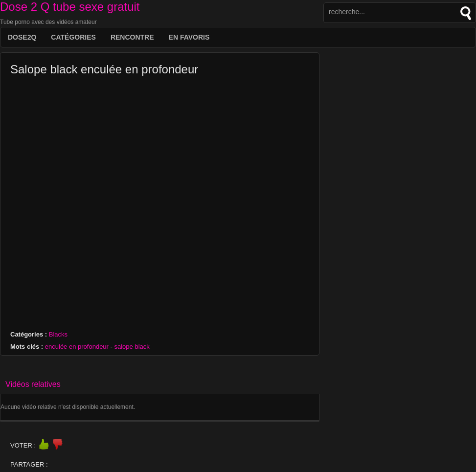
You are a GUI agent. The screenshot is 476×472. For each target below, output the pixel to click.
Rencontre (132, 37)
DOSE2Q (22, 37)
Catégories (73, 37)
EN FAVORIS (189, 37)
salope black (132, 347)
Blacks (58, 334)
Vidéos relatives (33, 384)
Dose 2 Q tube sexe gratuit (70, 7)
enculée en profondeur (77, 347)
